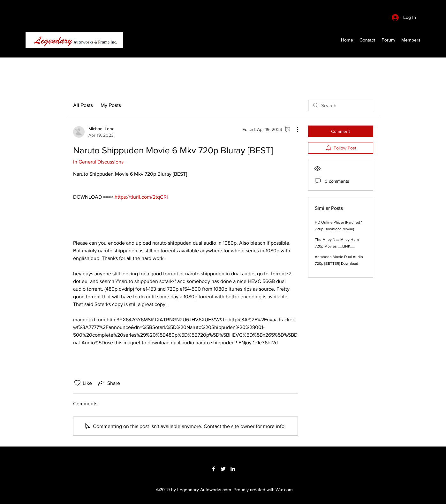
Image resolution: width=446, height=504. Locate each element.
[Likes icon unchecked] (77, 383)
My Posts (111, 105)
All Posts (83, 105)
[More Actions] (294, 129)
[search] (341, 105)
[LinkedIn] (233, 469)
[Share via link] (109, 383)
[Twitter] (223, 469)
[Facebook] (214, 469)
